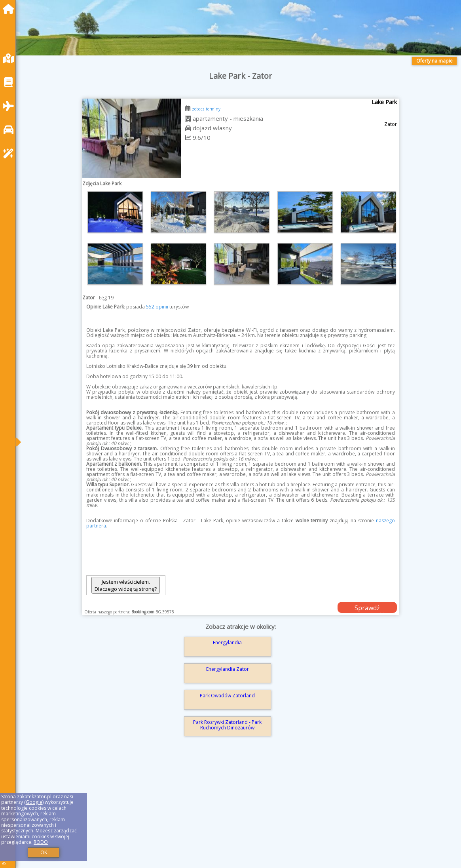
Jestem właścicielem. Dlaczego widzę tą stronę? (126, 585)
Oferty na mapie (434, 61)
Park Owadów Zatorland (227, 696)
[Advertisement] (240, 813)
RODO (41, 842)
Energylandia (227, 642)
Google (34, 802)
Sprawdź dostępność (367, 608)
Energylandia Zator (228, 669)
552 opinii (157, 307)
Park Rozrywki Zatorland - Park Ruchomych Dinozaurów (227, 725)
